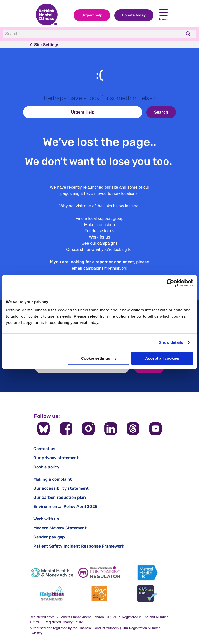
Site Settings (47, 45)
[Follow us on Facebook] (66, 429)
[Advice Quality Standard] (99, 594)
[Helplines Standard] (52, 594)
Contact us (44, 449)
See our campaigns (99, 243)
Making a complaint (53, 479)
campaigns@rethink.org (105, 268)
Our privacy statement (56, 458)
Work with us (46, 519)
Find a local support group (100, 218)
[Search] (74, 34)
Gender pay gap (49, 537)
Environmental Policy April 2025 (65, 506)
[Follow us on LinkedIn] (111, 429)
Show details (171, 342)
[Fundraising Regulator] (99, 573)
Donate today (134, 15)
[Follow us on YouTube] (155, 429)
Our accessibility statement (61, 488)
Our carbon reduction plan (60, 497)
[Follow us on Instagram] (88, 429)
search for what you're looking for (102, 250)
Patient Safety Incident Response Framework (79, 546)
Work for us (99, 237)
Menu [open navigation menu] (164, 15)
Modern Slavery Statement (60, 528)
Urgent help (92, 15)
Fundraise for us (99, 231)
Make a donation (99, 225)
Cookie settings (99, 358)
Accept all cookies (162, 358)
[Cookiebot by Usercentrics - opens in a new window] (170, 283)
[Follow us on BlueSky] (44, 429)
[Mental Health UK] (147, 573)
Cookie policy (46, 467)
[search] (189, 34)
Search (161, 112)
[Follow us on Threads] (133, 429)
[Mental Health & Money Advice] (52, 573)
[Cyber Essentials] (147, 594)
